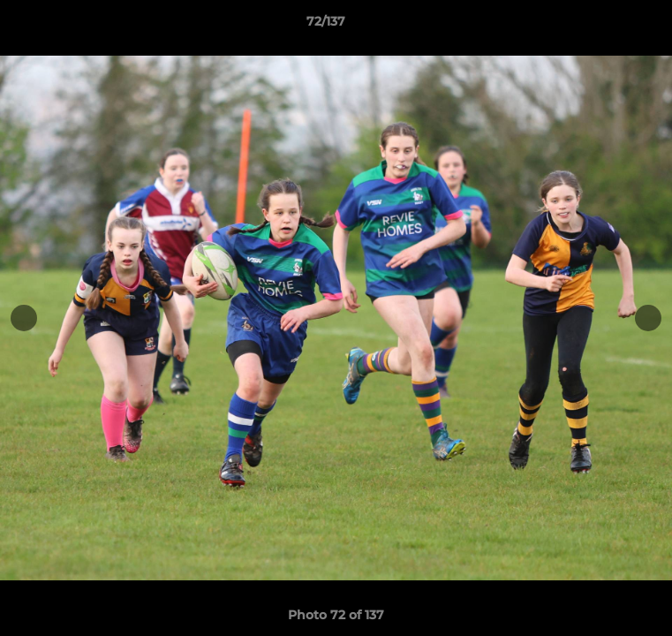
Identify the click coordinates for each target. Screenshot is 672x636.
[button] (608, 26)
